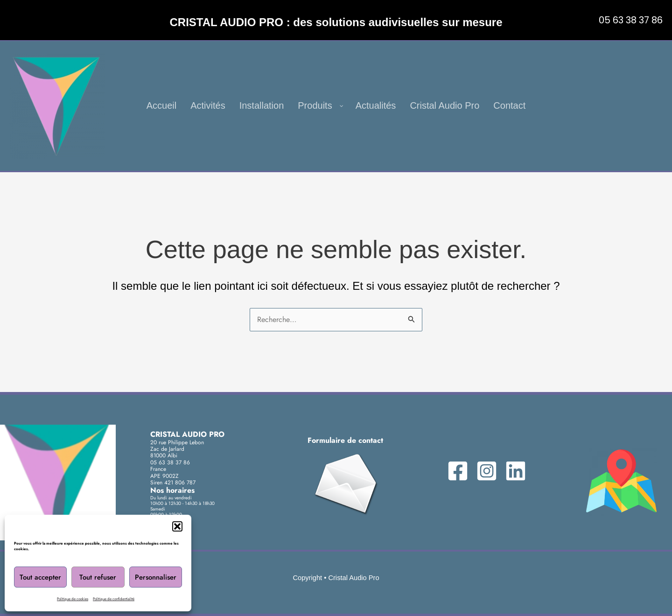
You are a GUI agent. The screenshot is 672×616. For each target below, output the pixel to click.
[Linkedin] (516, 471)
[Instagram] (487, 471)
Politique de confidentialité (114, 599)
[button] (177, 526)
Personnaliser (156, 577)
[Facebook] (458, 471)
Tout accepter (40, 577)
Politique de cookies (73, 599)
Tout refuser (98, 577)
